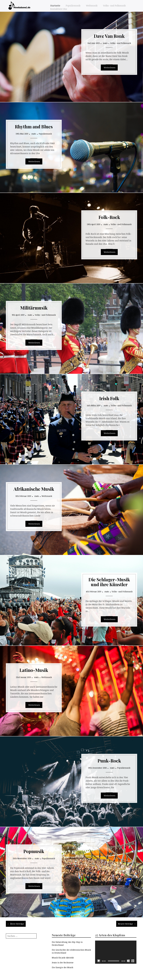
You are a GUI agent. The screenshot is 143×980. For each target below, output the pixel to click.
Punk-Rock (109, 761)
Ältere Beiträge (17, 924)
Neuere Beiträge (125, 924)
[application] (116, 952)
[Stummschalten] (128, 961)
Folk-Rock (109, 217)
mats (105, 43)
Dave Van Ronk (109, 36)
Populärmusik (73, 6)
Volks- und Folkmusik (114, 6)
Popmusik (34, 851)
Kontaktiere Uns (59, 9)
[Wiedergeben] (99, 961)
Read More (109, 68)
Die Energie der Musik (62, 967)
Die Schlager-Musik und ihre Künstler (109, 582)
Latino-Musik (34, 670)
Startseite (55, 6)
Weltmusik (92, 6)
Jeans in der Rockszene (63, 963)
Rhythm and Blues (34, 126)
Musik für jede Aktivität (63, 958)
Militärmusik (34, 308)
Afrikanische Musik (34, 489)
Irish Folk (109, 398)
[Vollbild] (133, 961)
